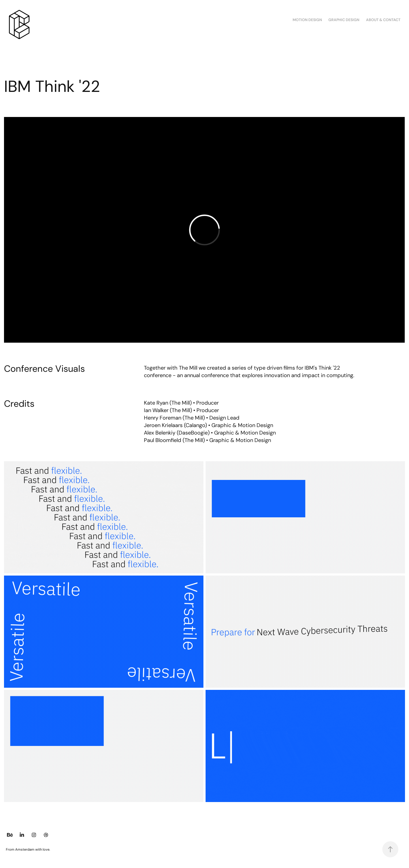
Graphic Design (344, 20)
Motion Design (307, 20)
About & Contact (383, 20)
